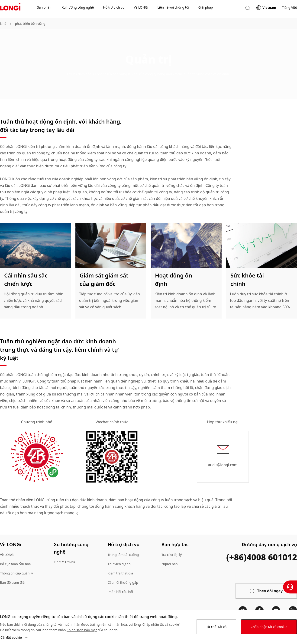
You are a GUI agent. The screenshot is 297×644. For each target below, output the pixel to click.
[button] (248, 9)
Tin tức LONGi (64, 562)
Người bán (170, 564)
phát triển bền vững (30, 24)
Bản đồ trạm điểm (14, 582)
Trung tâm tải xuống (123, 555)
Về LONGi (7, 555)
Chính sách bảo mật (82, 630)
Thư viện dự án (119, 564)
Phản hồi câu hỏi (120, 592)
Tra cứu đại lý (172, 555)
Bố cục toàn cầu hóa (15, 564)
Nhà (3, 24)
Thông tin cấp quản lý (16, 573)
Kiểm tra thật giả (120, 573)
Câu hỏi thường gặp (123, 582)
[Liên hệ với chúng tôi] (290, 587)
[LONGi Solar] (10, 9)
